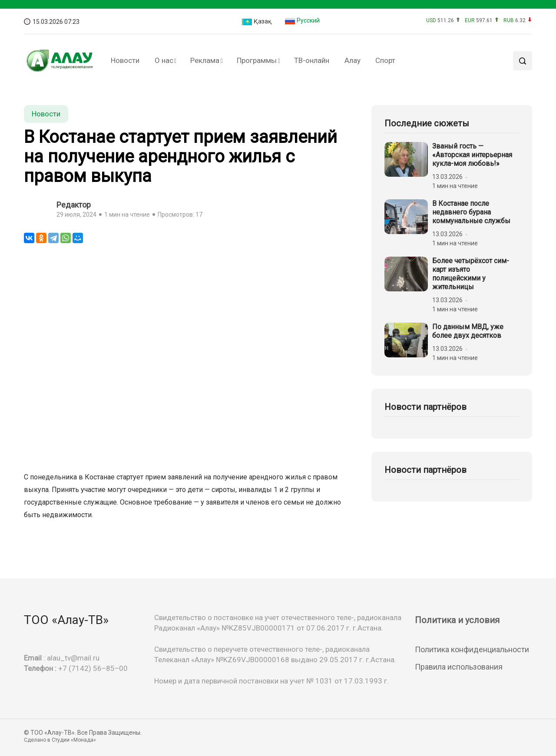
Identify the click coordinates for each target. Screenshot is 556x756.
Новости (125, 60)
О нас (164, 60)
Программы (257, 60)
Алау (352, 60)
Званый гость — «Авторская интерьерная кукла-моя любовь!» (472, 155)
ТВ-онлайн (312, 60)
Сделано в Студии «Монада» (60, 740)
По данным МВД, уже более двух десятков (468, 331)
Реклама (205, 60)
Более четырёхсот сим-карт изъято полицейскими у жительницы (471, 274)
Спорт (385, 60)
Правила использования (459, 667)
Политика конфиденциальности (472, 649)
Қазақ (256, 22)
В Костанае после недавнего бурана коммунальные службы (471, 212)
